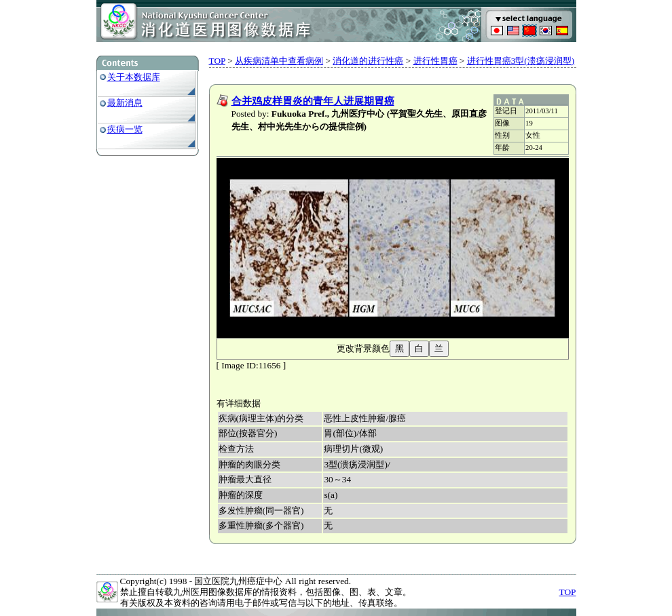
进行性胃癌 (435, 61)
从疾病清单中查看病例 (279, 61)
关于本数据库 (134, 77)
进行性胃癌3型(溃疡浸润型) (521, 61)
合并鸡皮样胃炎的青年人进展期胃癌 (313, 101)
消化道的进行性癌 (368, 61)
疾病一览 (125, 129)
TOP (217, 61)
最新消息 (125, 103)
